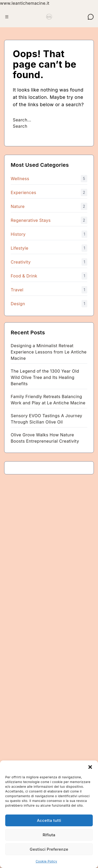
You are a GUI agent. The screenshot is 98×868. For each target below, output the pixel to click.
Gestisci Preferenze (49, 849)
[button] (90, 767)
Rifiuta (49, 835)
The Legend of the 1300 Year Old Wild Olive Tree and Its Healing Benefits (45, 377)
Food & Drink (24, 276)
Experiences (24, 192)
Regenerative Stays (31, 220)
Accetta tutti (49, 820)
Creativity (21, 262)
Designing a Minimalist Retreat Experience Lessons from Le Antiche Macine (49, 352)
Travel (17, 290)
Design (18, 304)
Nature (18, 206)
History (18, 234)
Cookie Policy (46, 861)
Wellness (20, 179)
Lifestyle (20, 248)
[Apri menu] (7, 17)
